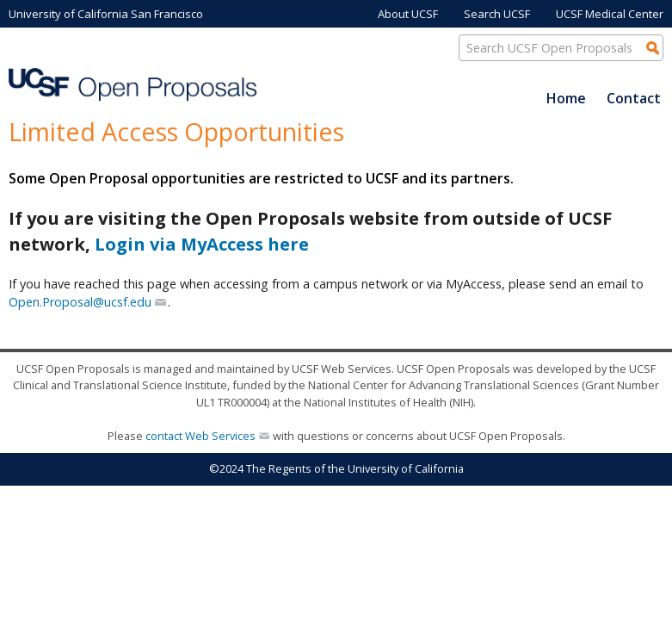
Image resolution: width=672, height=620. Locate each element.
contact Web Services (200, 436)
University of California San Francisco (106, 14)
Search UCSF (497, 14)
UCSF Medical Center (610, 14)
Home (566, 98)
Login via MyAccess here (202, 244)
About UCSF (408, 14)
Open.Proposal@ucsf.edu (80, 302)
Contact (634, 98)
